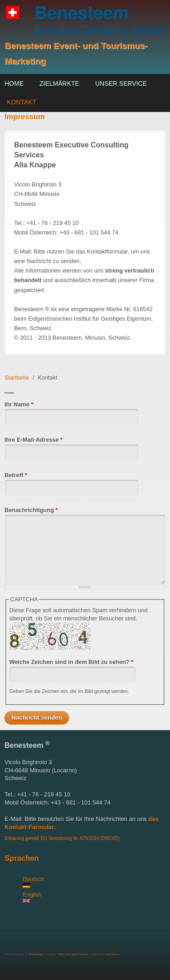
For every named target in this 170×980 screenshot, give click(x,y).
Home (14, 83)
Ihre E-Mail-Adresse (34, 440)
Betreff (16, 475)
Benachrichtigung (31, 510)
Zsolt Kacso (112, 954)
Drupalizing (35, 954)
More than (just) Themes (73, 954)
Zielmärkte (59, 83)
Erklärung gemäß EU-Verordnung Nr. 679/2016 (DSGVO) (62, 838)
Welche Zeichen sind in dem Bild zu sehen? (71, 662)
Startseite (17, 378)
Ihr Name (19, 404)
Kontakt (22, 102)
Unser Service (121, 83)
